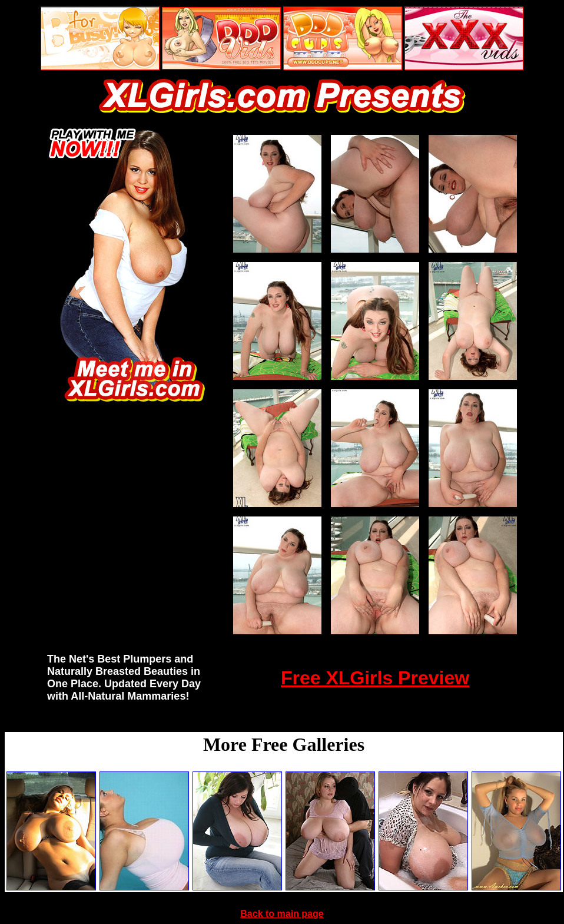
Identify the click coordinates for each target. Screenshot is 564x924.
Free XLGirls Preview (375, 678)
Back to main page (282, 914)
